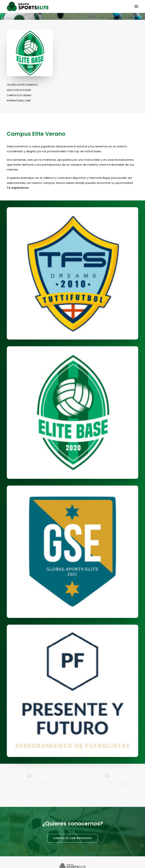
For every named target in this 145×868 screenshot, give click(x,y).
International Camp (19, 101)
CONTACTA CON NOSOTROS (72, 838)
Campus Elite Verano (19, 95)
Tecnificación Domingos (22, 85)
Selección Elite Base (19, 90)
